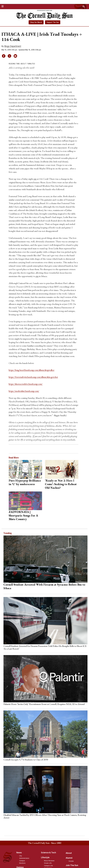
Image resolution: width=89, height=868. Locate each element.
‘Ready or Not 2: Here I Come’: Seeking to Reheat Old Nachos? (61, 484)
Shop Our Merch (36, 22)
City (21, 856)
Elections (22, 863)
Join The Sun (72, 865)
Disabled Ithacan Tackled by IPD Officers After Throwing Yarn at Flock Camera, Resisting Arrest (45, 816)
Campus (22, 861)
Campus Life (48, 866)
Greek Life (48, 863)
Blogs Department (13, 46)
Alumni (69, 858)
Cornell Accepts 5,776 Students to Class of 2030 (26, 759)
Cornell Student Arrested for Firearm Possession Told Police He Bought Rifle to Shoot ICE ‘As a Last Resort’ (45, 647)
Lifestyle (45, 857)
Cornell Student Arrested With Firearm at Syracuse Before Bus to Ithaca (44, 586)
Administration (24, 858)
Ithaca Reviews (49, 861)
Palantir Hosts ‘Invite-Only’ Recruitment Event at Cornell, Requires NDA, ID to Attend (44, 704)
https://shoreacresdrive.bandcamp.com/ (28, 384)
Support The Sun (53, 22)
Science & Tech (48, 852)
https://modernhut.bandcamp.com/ (26, 391)
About (69, 853)
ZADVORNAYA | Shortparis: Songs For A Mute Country (23, 515)
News (19, 852)
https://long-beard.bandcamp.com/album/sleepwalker (35, 370)
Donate (71, 861)
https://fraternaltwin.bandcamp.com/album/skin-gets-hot (36, 377)
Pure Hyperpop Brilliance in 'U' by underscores (25, 482)
